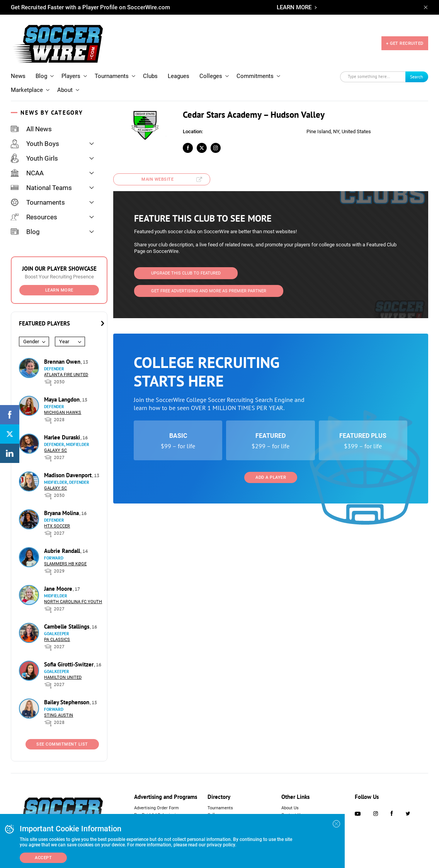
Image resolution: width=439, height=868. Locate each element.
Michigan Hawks (63, 413)
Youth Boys (35, 144)
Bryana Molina (62, 513)
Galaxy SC (55, 450)
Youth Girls (34, 158)
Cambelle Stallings (67, 626)
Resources (34, 217)
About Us (290, 808)
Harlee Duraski (63, 437)
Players (71, 76)
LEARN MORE (294, 7)
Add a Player (271, 477)
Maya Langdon (63, 399)
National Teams (41, 188)
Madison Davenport (69, 475)
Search (417, 77)
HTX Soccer (57, 526)
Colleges (211, 76)
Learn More (59, 290)
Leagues (179, 76)
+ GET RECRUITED (405, 43)
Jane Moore (59, 589)
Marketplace (27, 90)
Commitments (255, 76)
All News (31, 129)
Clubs (150, 76)
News (18, 76)
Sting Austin (59, 715)
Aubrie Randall (63, 551)
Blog (41, 76)
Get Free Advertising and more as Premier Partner (209, 291)
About (65, 90)
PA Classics (57, 640)
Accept (43, 858)
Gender (31, 342)
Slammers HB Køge (65, 564)
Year (64, 342)
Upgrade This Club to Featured (186, 273)
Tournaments (112, 76)
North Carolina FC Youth (73, 602)
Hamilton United (63, 677)
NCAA (27, 173)
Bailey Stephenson (67, 702)
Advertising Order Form (157, 808)
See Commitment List (62, 744)
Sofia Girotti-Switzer (70, 664)
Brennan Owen (63, 362)
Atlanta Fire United (66, 375)
